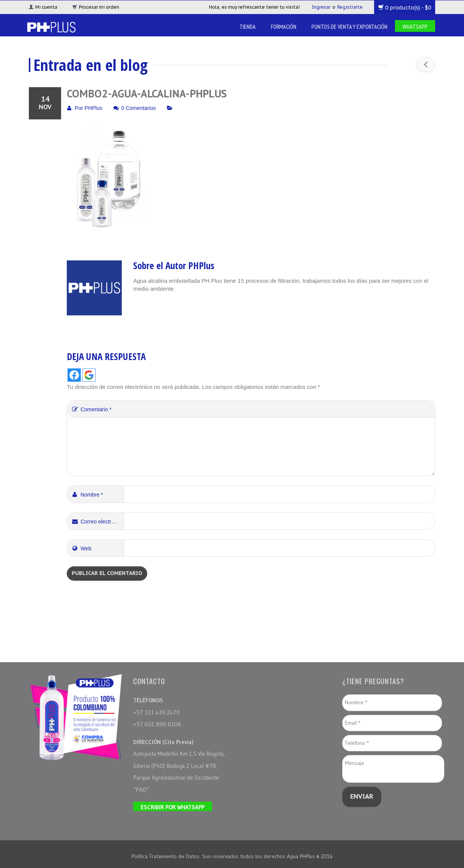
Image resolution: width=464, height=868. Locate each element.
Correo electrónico (98, 522)
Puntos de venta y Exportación (349, 27)
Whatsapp (415, 27)
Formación (284, 27)
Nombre (87, 495)
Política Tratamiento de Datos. (167, 856)
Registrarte (350, 7)
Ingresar (321, 7)
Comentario (91, 409)
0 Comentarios (138, 108)
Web (81, 548)
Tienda (248, 27)
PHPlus (94, 108)
